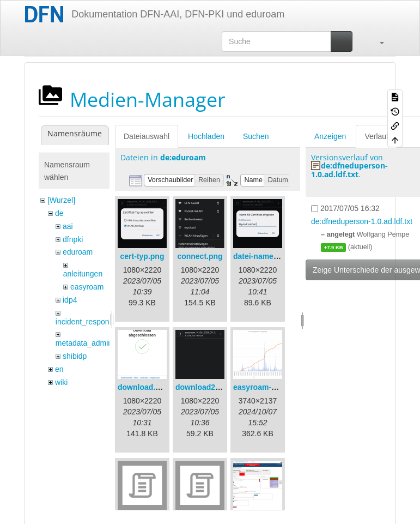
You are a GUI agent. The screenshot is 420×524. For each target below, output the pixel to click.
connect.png (200, 256)
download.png (144, 387)
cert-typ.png (142, 256)
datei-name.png (261, 256)
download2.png (203, 387)
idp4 (70, 300)
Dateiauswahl (147, 136)
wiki (61, 382)
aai (68, 226)
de (59, 213)
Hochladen (206, 136)
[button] (376, 41)
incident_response (87, 322)
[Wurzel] (61, 200)
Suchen (256, 136)
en (59, 369)
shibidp (75, 356)
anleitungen (83, 274)
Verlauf (376, 136)
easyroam (87, 287)
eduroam (78, 252)
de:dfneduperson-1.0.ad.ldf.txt (349, 170)
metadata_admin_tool (92, 343)
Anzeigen (330, 136)
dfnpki (73, 239)
